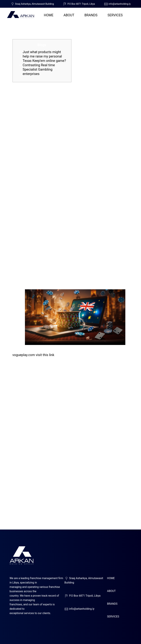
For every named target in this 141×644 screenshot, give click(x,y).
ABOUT (69, 15)
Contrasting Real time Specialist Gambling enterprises (39, 69)
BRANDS (91, 15)
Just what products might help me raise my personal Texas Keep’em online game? (44, 56)
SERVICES (115, 15)
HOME (49, 15)
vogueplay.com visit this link (33, 355)
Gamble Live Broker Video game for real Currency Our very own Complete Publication (66, 25)
